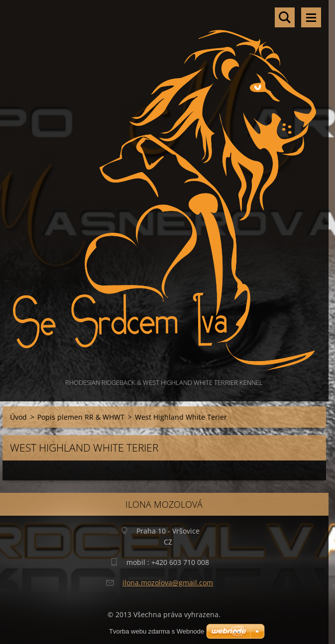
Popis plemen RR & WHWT (81, 417)
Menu (311, 17)
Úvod (18, 417)
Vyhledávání (285, 17)
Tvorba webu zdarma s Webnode (157, 631)
